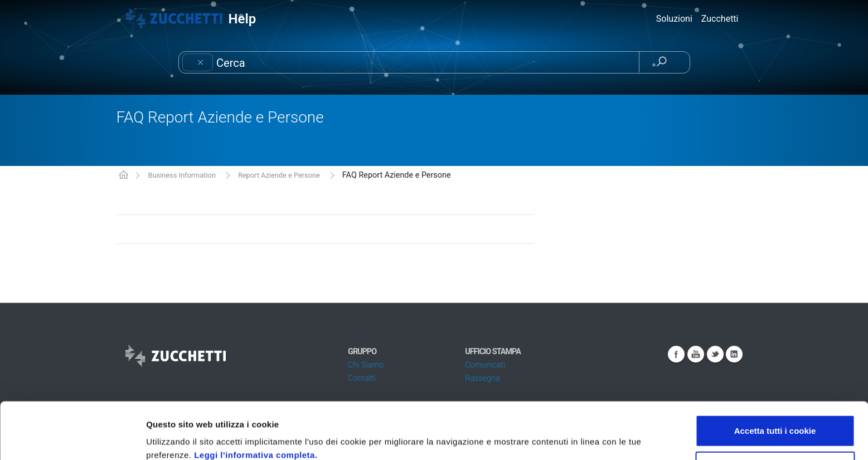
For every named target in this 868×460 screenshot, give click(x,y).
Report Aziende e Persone (279, 175)
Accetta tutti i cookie (775, 377)
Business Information (181, 175)
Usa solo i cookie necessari (775, 414)
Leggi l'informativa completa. (256, 402)
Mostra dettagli (592, 438)
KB (123, 176)
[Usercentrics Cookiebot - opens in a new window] (72, 438)
